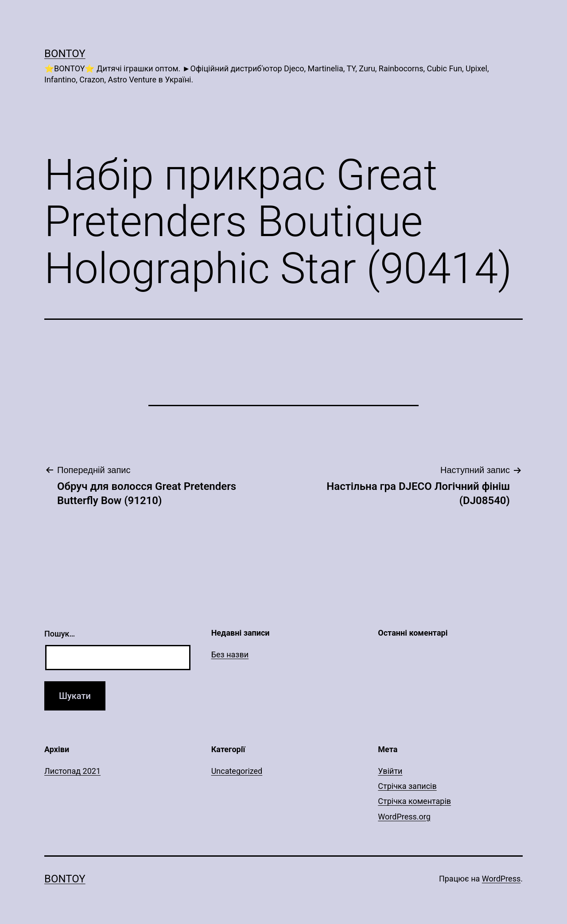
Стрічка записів (407, 786)
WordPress (501, 879)
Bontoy (65, 54)
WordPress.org (404, 817)
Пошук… (60, 634)
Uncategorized (237, 771)
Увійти (390, 771)
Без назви (230, 654)
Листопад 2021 (72, 771)
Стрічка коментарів (414, 801)
